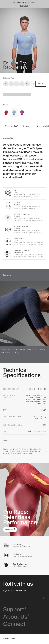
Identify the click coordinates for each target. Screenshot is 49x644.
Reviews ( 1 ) (27, 126)
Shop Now (24, 6)
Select (41, 84)
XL (27, 84)
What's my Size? (11, 126)
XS (6, 84)
